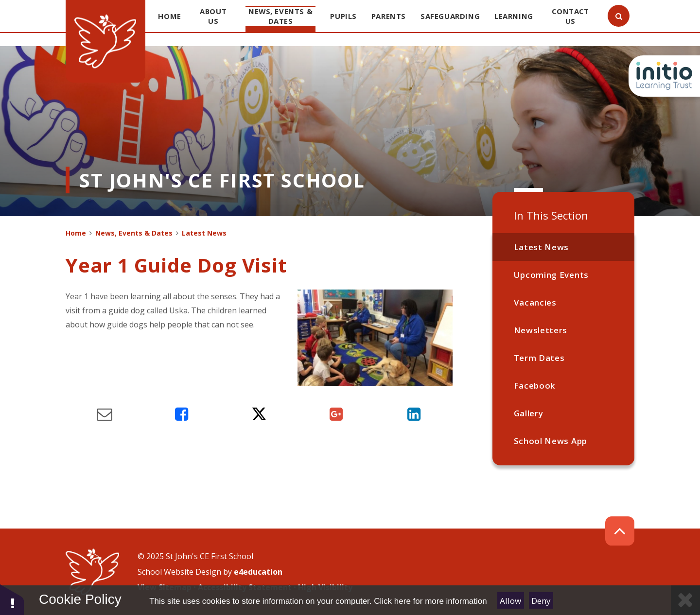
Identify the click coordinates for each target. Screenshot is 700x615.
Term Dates (539, 358)
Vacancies (535, 302)
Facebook (534, 385)
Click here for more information (430, 601)
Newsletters (541, 330)
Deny (541, 601)
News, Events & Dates (134, 233)
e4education (258, 572)
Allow (510, 601)
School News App (551, 441)
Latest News (541, 247)
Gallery (529, 413)
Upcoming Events (551, 275)
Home (76, 233)
